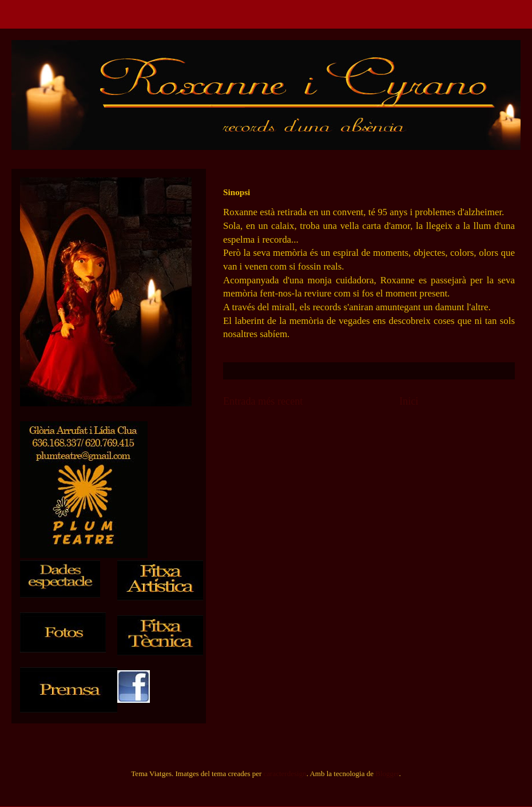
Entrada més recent (263, 401)
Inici (409, 401)
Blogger (387, 774)
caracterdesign (285, 774)
